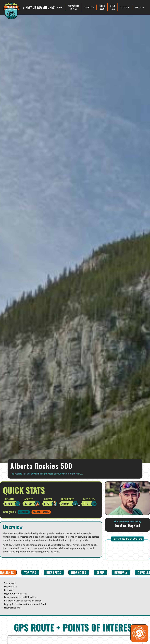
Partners (139, 7)
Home (60, 7)
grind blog (102, 7)
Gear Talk (113, 7)
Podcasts (89, 7)
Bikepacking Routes (73, 7)
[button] (125, 7)
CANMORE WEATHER (127, 550)
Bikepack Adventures (39, 7)
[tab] (30, 572)
